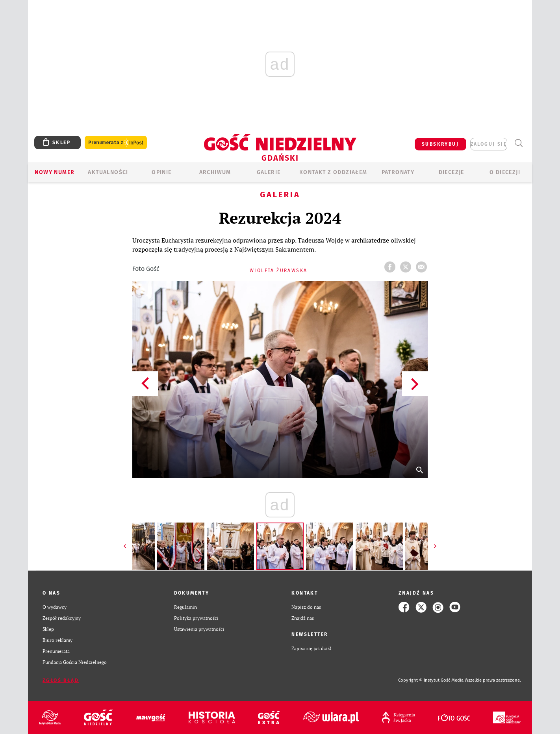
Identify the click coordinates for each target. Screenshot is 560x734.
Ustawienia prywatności (199, 629)
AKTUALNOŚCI (108, 172)
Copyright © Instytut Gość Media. (431, 680)
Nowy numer (55, 172)
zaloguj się (489, 144)
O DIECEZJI (505, 172)
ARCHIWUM (215, 172)
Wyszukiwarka (518, 143)
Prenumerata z (116, 143)
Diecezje (452, 172)
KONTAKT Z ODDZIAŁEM (333, 172)
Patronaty (398, 172)
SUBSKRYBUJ (440, 144)
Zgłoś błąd (61, 680)
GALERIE (269, 172)
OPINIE (161, 172)
